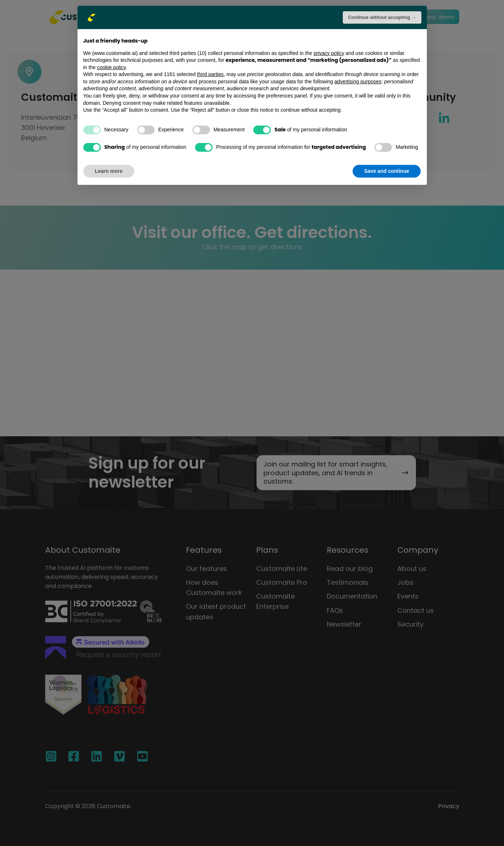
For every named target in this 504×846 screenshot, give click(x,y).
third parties (210, 74)
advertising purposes (358, 82)
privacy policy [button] (329, 53)
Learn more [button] (109, 171)
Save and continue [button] (387, 171)
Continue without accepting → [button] (382, 17)
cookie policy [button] (112, 67)
